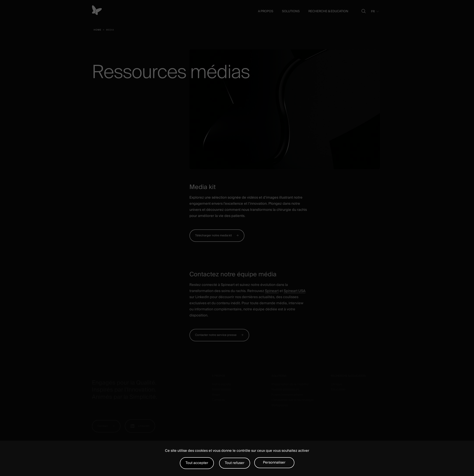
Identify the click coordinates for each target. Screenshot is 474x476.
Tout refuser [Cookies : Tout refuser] (235, 463)
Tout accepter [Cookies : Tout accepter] (197, 463)
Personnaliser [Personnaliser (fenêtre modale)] (274, 462)
